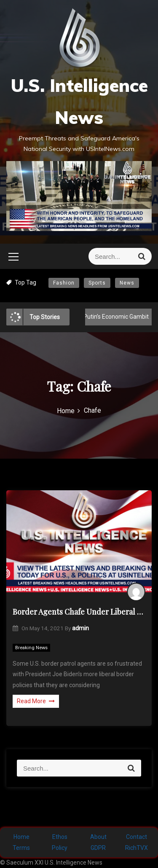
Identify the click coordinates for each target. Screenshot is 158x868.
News (127, 283)
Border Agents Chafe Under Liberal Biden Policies (79, 612)
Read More (36, 701)
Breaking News (31, 648)
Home (21, 837)
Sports (97, 283)
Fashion (64, 283)
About (98, 837)
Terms (21, 848)
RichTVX (137, 848)
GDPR (98, 848)
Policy (60, 848)
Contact (137, 837)
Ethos (60, 837)
